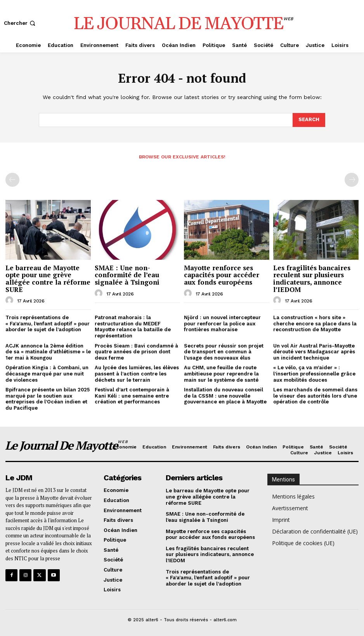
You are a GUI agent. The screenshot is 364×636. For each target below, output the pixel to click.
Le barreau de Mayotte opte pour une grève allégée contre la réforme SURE (48, 279)
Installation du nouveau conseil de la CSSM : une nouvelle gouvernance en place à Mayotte (225, 396)
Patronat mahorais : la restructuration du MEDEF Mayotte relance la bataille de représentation (133, 327)
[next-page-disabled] (352, 180)
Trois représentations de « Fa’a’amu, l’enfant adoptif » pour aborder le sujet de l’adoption (48, 323)
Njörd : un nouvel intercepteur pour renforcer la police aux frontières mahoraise (222, 323)
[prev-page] (12, 180)
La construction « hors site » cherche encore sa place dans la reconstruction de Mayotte (315, 323)
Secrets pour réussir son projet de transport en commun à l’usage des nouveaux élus (224, 352)
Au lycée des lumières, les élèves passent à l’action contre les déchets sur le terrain (137, 374)
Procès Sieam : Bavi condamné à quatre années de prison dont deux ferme (136, 352)
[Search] (309, 120)
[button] (20, 23)
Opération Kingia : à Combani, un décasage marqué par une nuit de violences (47, 374)
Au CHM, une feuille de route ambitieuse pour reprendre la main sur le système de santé (221, 374)
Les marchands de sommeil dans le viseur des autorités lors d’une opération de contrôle (315, 396)
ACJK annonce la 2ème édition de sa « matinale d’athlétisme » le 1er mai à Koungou (48, 352)
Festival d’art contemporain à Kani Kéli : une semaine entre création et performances (132, 396)
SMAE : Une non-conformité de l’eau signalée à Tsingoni (127, 275)
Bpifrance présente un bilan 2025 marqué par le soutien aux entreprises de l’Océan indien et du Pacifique (48, 399)
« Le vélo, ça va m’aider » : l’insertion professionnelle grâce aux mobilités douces (314, 374)
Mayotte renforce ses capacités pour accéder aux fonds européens (222, 275)
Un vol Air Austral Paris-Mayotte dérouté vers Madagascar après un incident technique (314, 352)
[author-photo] (10, 301)
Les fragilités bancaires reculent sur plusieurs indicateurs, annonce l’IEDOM (312, 279)
